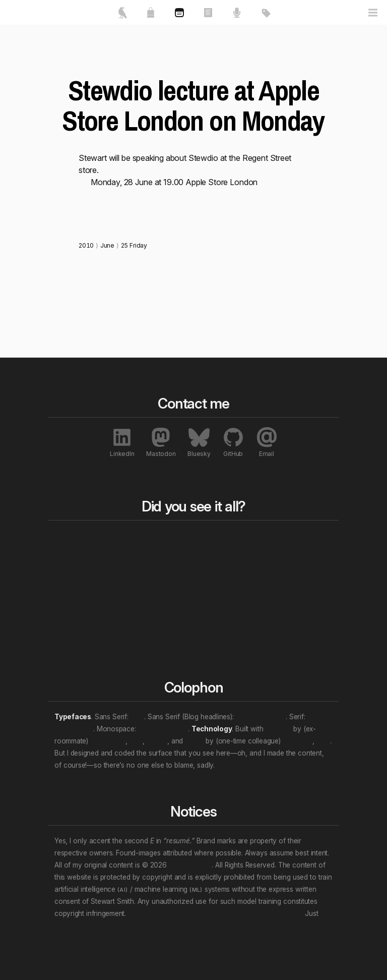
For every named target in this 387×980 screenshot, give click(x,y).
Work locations (240, 601)
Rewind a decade (192, 589)
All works (141, 543)
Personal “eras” (239, 622)
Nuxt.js (157, 741)
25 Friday (134, 245)
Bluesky (199, 442)
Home (92, 539)
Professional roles (241, 580)
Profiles (285, 590)
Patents (286, 614)
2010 (86, 245)
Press (282, 554)
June (107, 245)
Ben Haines (108, 741)
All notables (298, 539)
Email (267, 442)
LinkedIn (122, 442)
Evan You (298, 741)
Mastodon (161, 442)
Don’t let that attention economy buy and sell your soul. (215, 913)
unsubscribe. (74, 926)
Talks (136, 575)
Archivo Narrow (261, 717)
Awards (286, 566)
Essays (140, 563)
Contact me (93, 613)
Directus (278, 729)
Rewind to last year (193, 567)
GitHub (233, 442)
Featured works (94, 558)
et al (136, 741)
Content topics (238, 558)
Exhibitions (291, 578)
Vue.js (194, 741)
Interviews (291, 602)
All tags (240, 539)
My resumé (92, 592)
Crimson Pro (74, 729)
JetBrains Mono (163, 729)
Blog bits (185, 543)
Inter (137, 717)
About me (96, 575)
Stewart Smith (190, 865)
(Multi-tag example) (241, 643)
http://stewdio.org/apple (121, 194)
